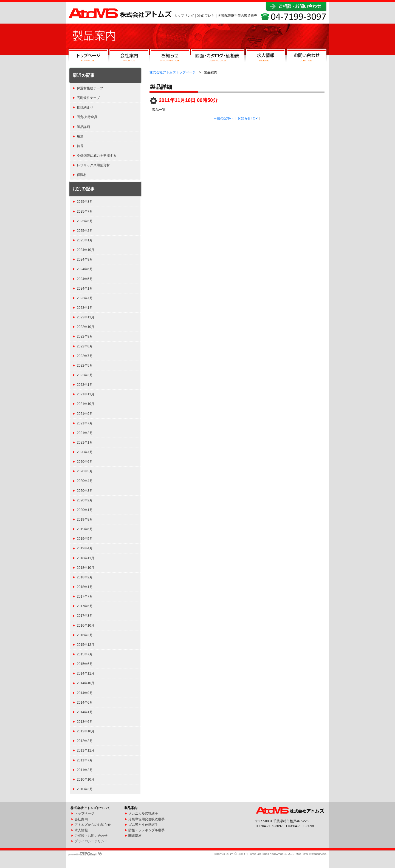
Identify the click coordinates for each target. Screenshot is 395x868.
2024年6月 (85, 269)
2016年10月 (86, 626)
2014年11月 (86, 673)
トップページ (88, 56)
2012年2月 (85, 741)
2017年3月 (85, 616)
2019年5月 (85, 539)
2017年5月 (85, 606)
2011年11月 (86, 750)
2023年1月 (85, 308)
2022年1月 (85, 385)
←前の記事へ (224, 118)
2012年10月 (86, 731)
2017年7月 (85, 596)
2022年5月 (85, 366)
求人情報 (266, 56)
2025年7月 (85, 212)
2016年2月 (85, 635)
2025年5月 (85, 221)
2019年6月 (85, 529)
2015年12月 (86, 645)
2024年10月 (86, 250)
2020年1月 (85, 510)
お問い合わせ (307, 56)
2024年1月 (85, 289)
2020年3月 (85, 491)
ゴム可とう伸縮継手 (143, 825)
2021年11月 (86, 394)
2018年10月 (86, 568)
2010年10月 (86, 780)
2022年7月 (85, 356)
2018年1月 (85, 587)
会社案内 (129, 56)
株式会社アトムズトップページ (173, 72)
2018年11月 (86, 558)
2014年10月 (86, 683)
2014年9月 (85, 693)
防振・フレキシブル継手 (146, 830)
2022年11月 (86, 317)
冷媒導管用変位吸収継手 (146, 819)
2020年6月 (85, 462)
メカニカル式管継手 (143, 813)
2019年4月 (85, 548)
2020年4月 (85, 481)
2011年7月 (85, 760)
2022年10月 (86, 327)
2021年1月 (85, 442)
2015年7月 (85, 654)
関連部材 (135, 836)
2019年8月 (85, 519)
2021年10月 (86, 404)
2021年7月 (85, 423)
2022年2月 (85, 375)
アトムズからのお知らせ (93, 825)
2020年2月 (85, 500)
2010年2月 (85, 789)
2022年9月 (85, 336)
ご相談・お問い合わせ (91, 836)
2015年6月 (85, 664)
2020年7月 (85, 452)
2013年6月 (85, 722)
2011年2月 (85, 770)
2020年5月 (85, 471)
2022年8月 (85, 346)
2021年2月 (85, 433)
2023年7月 (85, 298)
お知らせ (170, 56)
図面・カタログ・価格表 (218, 56)
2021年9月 (85, 414)
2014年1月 (85, 712)
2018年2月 (85, 577)
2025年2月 (85, 231)
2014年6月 (85, 703)
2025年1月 (85, 240)
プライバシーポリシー (91, 841)
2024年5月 (85, 279)
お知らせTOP (248, 118)
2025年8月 (85, 202)
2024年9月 (85, 259)
